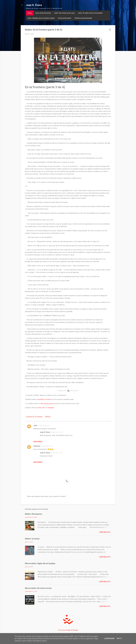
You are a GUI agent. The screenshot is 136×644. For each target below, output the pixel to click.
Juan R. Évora (34, 5)
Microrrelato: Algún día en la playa (40, 563)
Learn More (109, 638)
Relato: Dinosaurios (34, 514)
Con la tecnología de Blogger (68, 630)
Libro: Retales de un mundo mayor (41, 18)
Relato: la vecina (32, 539)
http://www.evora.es (47, 404)
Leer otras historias (43, 13)
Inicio (30, 13)
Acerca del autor (65, 18)
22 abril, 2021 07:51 (44, 426)
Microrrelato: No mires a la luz (38, 588)
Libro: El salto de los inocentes (90, 13)
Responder (38, 442)
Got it (119, 638)
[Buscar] (114, 6)
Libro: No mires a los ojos (64, 13)
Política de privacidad (83, 18)
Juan (35, 425)
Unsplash (51, 408)
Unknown (37, 446)
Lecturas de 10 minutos (34, 417)
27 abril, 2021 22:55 (57, 453)
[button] (110, 30)
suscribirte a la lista (44, 399)
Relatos (48, 417)
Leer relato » (105, 532)
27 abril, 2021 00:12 (47, 446)
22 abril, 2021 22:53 (57, 432)
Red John (42, 408)
